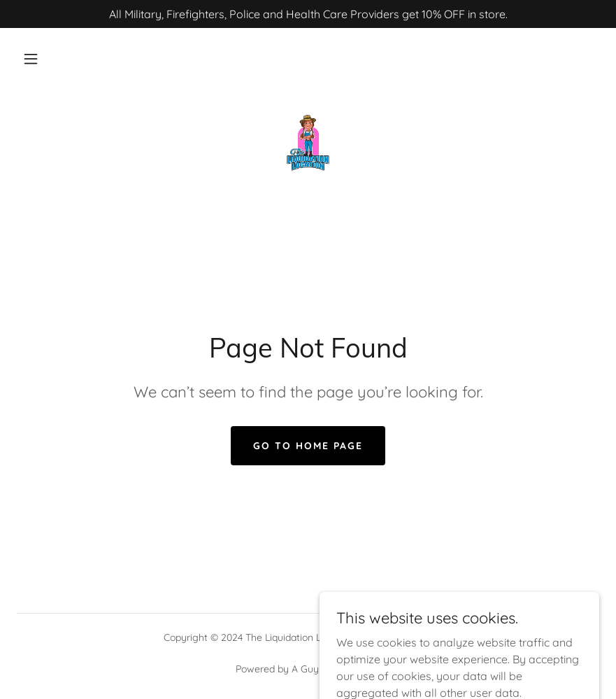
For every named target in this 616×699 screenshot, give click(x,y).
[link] (308, 143)
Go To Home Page (308, 446)
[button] (31, 59)
